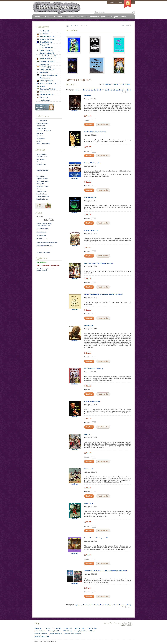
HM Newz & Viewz (43, 181)
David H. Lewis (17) (45, 50)
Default (128, 84)
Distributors (40, 136)
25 (89, 90)
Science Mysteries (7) (45, 81)
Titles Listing (68, 631)
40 (128, 90)
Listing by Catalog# (81, 631)
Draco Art (40, 189)
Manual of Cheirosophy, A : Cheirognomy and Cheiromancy (103, 294)
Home (38, 17)
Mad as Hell (40, 184)
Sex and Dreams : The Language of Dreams (98, 538)
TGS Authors (43, 34)
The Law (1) (42, 97)
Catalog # (108, 84)
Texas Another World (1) (46, 89)
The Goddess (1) (44, 92)
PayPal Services (80, 628)
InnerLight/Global (42, 123)
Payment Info (57, 628)
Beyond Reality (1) (44, 42)
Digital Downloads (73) (47, 53)
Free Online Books (56, 634)
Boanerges (88, 96)
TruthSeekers (41, 138)
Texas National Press (43, 144)
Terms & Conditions (41, 634)
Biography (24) (45, 45)
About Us (47, 628)
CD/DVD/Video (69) (46, 48)
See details (75, 111)
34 (114, 90)
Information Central (98, 17)
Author (39, 141)
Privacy (92, 631)
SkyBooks (40, 133)
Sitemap (39, 162)
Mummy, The (89, 326)
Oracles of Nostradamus (92, 401)
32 (109, 90)
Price (122, 84)
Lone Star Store (42, 194)
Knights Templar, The (91, 230)
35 (117, 90)
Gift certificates (41, 154)
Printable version (125, 25)
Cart (47, 17)
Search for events (42, 157)
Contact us (38, 628)
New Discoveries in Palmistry (94, 369)
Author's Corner (40, 631)
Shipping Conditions (54, 631)
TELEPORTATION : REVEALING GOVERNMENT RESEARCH (106, 571)
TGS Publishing (42, 121)
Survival (41, 86)
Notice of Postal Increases (73, 634)
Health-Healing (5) (44, 59)
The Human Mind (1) (45, 95)
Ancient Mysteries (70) (46, 37)
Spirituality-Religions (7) (46, 84)
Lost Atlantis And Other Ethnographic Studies (99, 263)
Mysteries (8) (43, 73)
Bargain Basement (42, 170)
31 (106, 90)
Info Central (40, 176)
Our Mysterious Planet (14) (47, 75)
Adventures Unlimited (44, 131)
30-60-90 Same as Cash (42, 637)
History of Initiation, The (92, 163)
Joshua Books (41, 126)
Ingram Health (41, 128)
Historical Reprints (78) (46, 61)
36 (120, 90)
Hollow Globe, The (90, 197)
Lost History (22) (44, 67)
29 (100, 90)
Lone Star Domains (43, 197)
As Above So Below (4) (46, 39)
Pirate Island (88, 469)
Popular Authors (45, 78)
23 (84, 90)
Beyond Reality (75, 26)
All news (39, 252)
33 (111, 90)
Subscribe (47, 252)
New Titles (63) (45, 31)
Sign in (112, 2)
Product (115, 84)
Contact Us (59, 17)
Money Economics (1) (45, 70)
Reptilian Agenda (42, 179)
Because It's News (42, 186)
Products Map (41, 164)
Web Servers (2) (45, 100)
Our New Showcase (76, 17)
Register (120, 2)
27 (95, 90)
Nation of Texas (41, 191)
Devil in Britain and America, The (95, 132)
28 (98, 90)
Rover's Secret (89, 503)
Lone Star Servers (42, 199)
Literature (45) (45, 64)
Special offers (41, 159)
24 (86, 90)
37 (122, 90)
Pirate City (88, 434)
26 (92, 90)
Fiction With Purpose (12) (48, 56)
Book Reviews (92, 628)
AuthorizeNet (68, 628)
